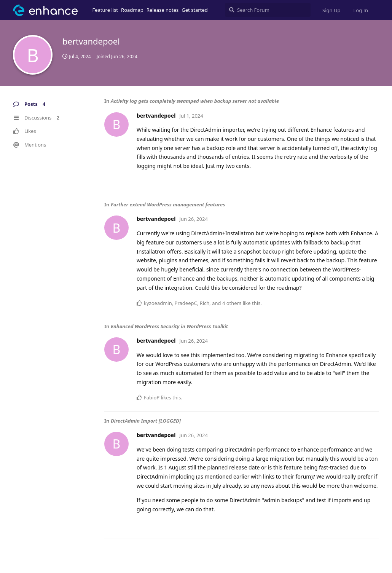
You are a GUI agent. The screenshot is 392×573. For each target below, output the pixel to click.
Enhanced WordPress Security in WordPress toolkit (169, 326)
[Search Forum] (268, 10)
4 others (232, 303)
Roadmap (132, 10)
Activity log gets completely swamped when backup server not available (195, 101)
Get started (194, 10)
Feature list (105, 10)
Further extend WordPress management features (168, 204)
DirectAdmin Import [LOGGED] (146, 421)
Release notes (163, 10)
